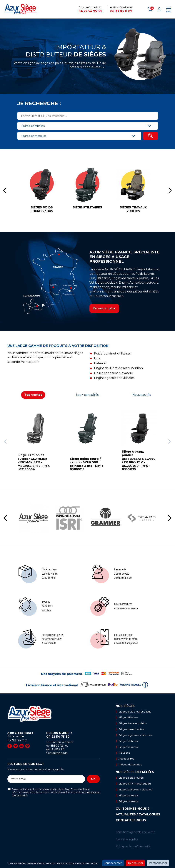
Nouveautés (142, 395)
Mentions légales (127, 840)
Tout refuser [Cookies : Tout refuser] (135, 863)
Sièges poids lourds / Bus (135, 712)
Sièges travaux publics (133, 723)
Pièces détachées (130, 765)
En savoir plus (104, 308)
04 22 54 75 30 (90, 11)
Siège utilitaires (129, 718)
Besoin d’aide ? (73, 735)
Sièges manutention (132, 729)
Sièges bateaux (129, 741)
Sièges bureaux (129, 747)
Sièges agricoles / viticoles (136, 735)
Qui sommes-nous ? (133, 810)
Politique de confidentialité (133, 847)
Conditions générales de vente (135, 833)
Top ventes (33, 395)
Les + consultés (87, 395)
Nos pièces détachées (135, 773)
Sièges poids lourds (131, 778)
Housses (124, 753)
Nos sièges (125, 706)
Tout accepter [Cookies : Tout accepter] (113, 863)
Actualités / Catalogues (138, 815)
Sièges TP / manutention (135, 784)
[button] (5, 190)
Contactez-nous (57, 753)
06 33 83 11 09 (121, 11)
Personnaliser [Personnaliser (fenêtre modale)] (158, 863)
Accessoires (126, 759)
